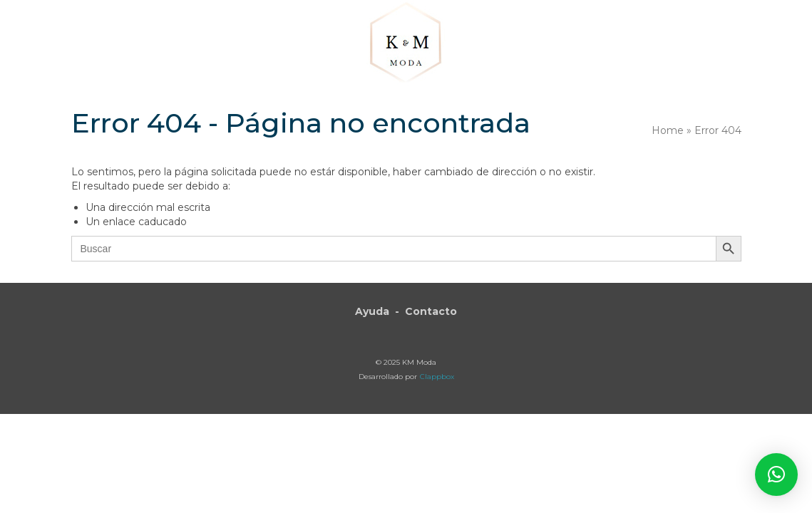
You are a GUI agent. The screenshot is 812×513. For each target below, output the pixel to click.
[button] (689, 44)
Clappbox (437, 377)
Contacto (431, 311)
